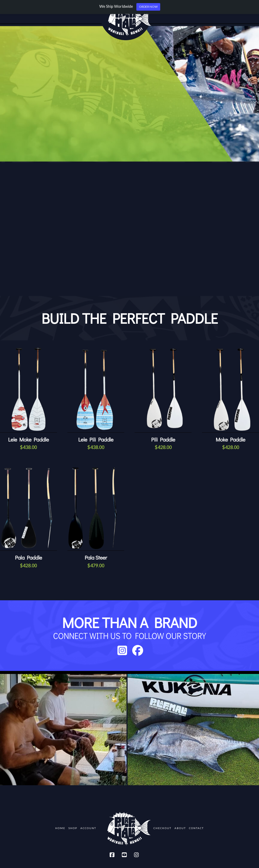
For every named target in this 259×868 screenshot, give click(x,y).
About (180, 828)
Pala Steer (96, 557)
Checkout (162, 828)
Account (88, 828)
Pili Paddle (163, 439)
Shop (73, 828)
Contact (196, 828)
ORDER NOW (148, 7)
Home (60, 828)
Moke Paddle (230, 439)
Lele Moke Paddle (28, 439)
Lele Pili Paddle (96, 439)
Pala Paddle (29, 557)
